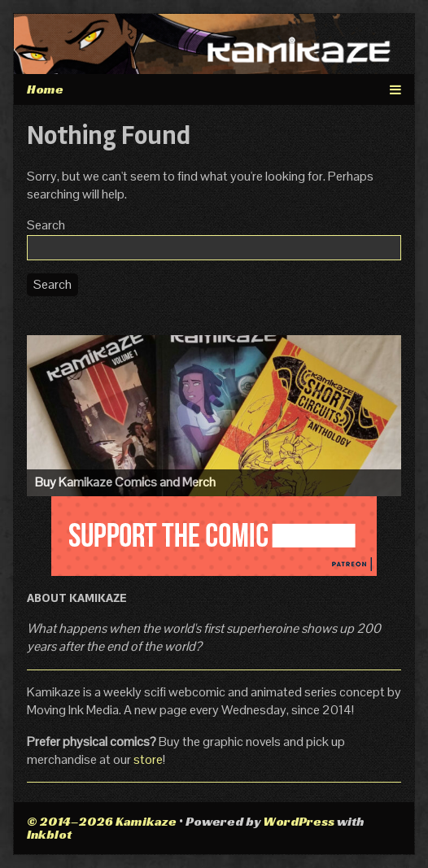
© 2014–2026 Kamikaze (102, 821)
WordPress (299, 821)
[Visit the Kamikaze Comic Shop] (214, 415)
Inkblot (49, 834)
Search (46, 225)
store (148, 759)
